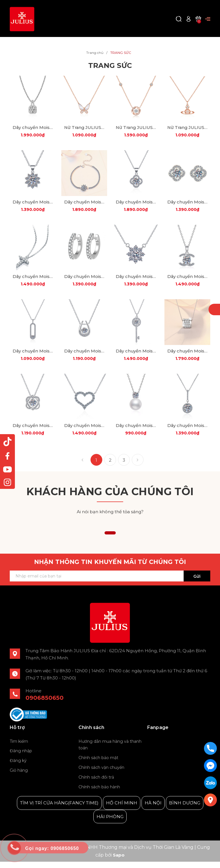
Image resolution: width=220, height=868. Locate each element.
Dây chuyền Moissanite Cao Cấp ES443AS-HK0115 (187, 280)
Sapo (119, 862)
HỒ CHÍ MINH (122, 809)
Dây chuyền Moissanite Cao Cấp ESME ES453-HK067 (187, 432)
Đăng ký (18, 767)
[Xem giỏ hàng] (198, 18)
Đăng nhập (21, 757)
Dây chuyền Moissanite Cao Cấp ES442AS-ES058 (84, 280)
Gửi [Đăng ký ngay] (197, 583)
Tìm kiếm (19, 748)
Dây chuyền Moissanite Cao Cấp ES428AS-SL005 (84, 204)
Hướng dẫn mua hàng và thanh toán (110, 751)
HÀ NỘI (153, 809)
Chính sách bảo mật (98, 764)
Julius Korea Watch (168, 748)
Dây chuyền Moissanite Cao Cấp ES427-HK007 (33, 204)
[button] (110, 539)
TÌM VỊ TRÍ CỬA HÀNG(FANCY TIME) (59, 809)
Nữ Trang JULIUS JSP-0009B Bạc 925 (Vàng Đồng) (84, 129)
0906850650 (45, 704)
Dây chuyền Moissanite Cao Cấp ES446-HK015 (136, 356)
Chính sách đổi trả (96, 783)
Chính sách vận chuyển (101, 774)
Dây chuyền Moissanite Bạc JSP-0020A (33, 129)
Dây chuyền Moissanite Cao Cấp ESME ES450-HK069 (84, 432)
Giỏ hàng (19, 777)
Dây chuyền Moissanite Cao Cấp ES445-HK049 (84, 356)
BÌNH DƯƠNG (185, 809)
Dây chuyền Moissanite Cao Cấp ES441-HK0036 (33, 280)
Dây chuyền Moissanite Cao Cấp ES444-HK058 (33, 356)
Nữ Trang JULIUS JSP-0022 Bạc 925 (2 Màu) (136, 129)
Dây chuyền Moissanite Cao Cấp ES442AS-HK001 (136, 280)
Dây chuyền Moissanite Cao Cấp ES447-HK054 (187, 356)
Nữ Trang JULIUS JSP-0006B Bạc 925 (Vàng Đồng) (187, 129)
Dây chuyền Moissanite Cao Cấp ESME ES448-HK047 (33, 432)
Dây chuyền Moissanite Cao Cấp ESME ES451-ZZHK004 (136, 432)
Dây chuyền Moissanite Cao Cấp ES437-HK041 (136, 204)
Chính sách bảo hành (99, 793)
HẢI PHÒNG (110, 823)
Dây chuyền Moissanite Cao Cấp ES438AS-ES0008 (187, 204)
